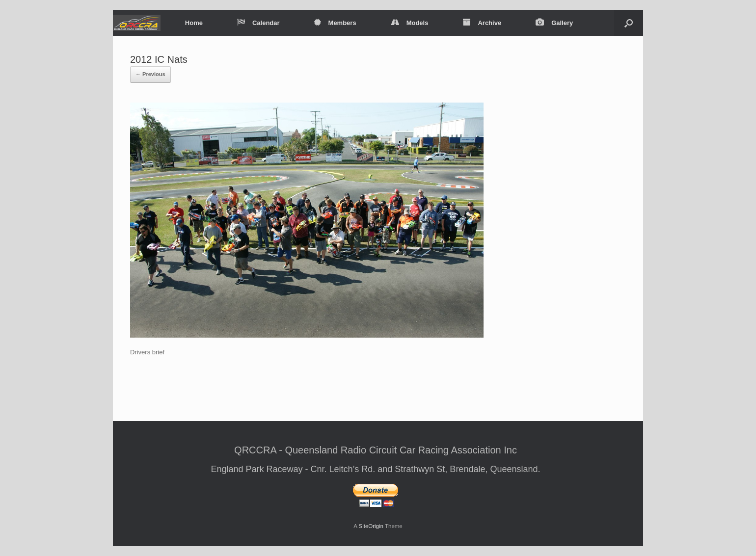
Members (335, 23)
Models (410, 23)
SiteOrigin (371, 526)
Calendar (258, 23)
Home (194, 23)
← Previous (150, 74)
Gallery (554, 23)
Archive (482, 23)
